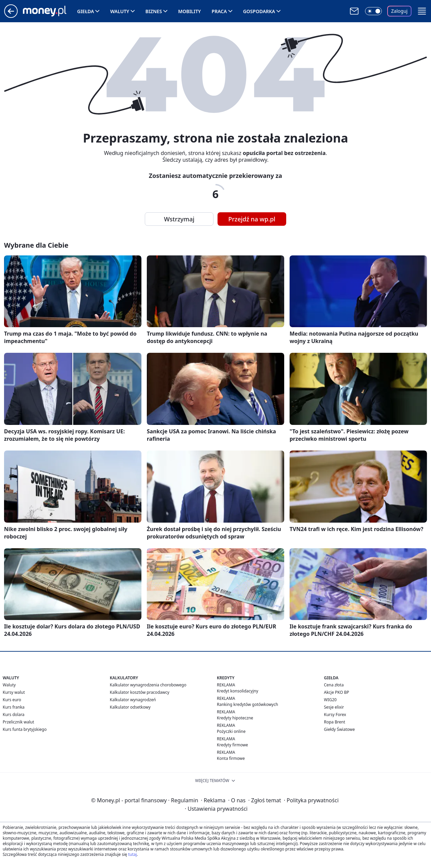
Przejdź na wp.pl (252, 219)
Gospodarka (259, 11)
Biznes (154, 11)
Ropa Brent (335, 722)
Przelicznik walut (18, 722)
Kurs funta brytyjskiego (25, 729)
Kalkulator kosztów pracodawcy (140, 692)
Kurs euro (12, 700)
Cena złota (334, 685)
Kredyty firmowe (233, 745)
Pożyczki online (231, 731)
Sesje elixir (334, 707)
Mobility (190, 11)
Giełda (86, 11)
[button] (422, 11)
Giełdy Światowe (339, 729)
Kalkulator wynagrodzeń (133, 700)
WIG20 (330, 700)
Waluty (120, 11)
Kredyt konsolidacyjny (238, 691)
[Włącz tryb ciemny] (373, 11)
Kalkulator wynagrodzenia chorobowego (148, 685)
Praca (219, 11)
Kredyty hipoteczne (235, 718)
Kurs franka (14, 707)
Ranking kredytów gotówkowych (247, 704)
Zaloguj (400, 11)
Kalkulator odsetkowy (130, 707)
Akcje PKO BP (337, 692)
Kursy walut (14, 692)
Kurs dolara (14, 715)
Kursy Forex (335, 715)
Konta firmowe (231, 758)
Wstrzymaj (179, 219)
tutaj (132, 854)
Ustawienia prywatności (216, 809)
